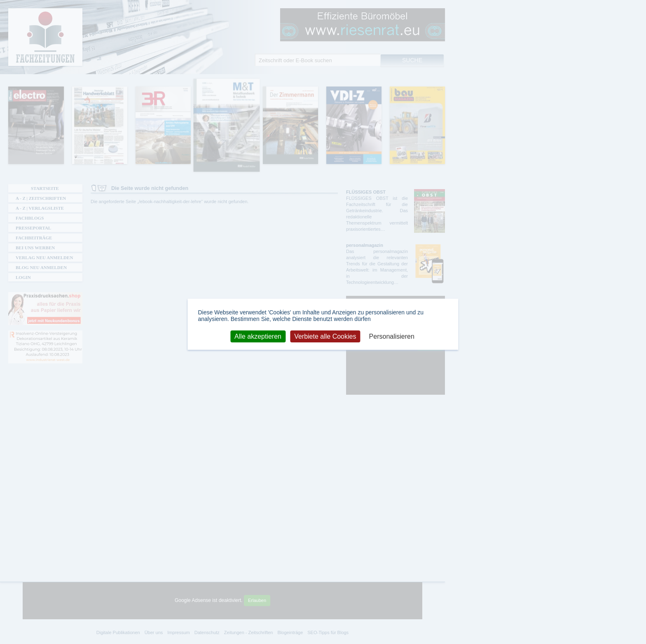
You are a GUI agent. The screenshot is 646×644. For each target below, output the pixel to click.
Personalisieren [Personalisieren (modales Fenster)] (392, 336)
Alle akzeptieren (258, 336)
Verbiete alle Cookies (325, 336)
